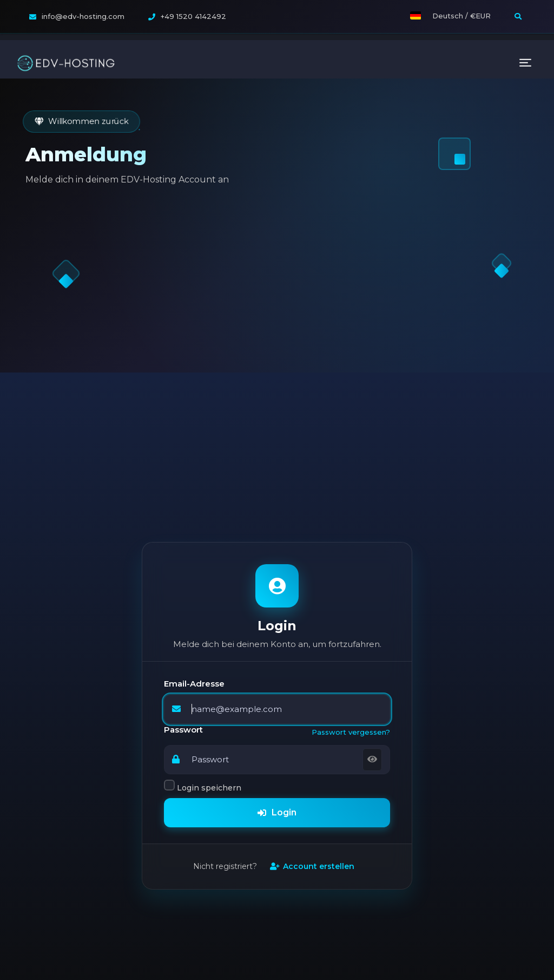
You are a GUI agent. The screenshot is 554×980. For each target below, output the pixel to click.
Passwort (183, 595)
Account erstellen (312, 731)
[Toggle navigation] (525, 23)
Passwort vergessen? (351, 597)
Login (277, 678)
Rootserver (419, 964)
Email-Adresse (194, 549)
